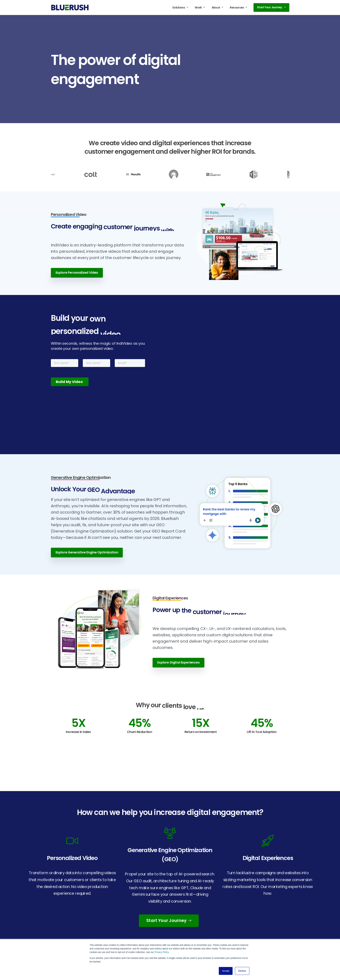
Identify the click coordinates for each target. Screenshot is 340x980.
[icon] (72, 841)
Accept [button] (226, 971)
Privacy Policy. (162, 952)
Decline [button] (242, 971)
